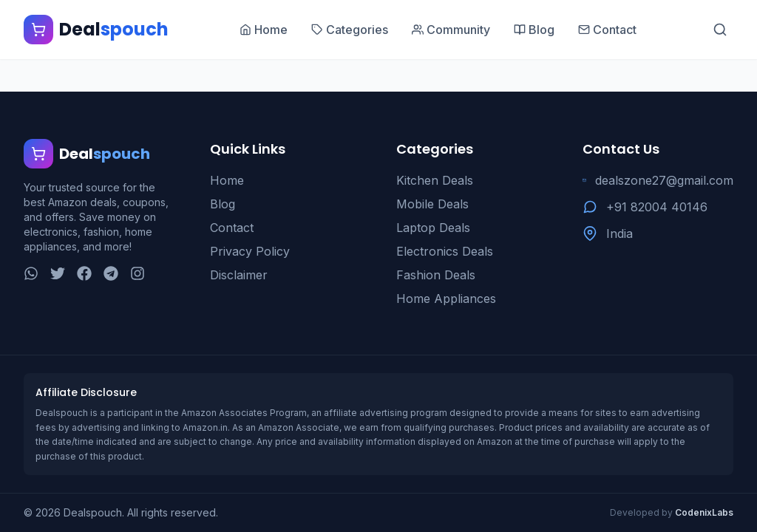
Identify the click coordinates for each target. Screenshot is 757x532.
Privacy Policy (250, 251)
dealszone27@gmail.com (664, 180)
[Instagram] (138, 273)
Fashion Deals (436, 275)
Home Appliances (446, 299)
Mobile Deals (432, 204)
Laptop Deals (433, 228)
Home (227, 180)
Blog (223, 204)
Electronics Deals (445, 251)
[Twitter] (58, 273)
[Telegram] (111, 273)
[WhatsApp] (31, 273)
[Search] (720, 30)
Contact (232, 228)
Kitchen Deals (435, 180)
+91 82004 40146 (657, 207)
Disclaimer (239, 275)
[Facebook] (84, 273)
